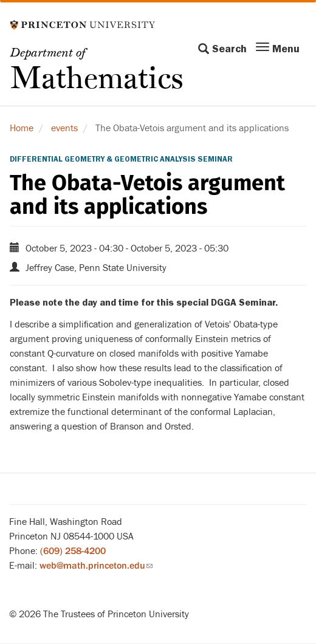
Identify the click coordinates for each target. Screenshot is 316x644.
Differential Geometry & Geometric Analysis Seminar (121, 159)
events (64, 128)
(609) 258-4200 (73, 551)
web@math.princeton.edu (96, 566)
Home (22, 128)
